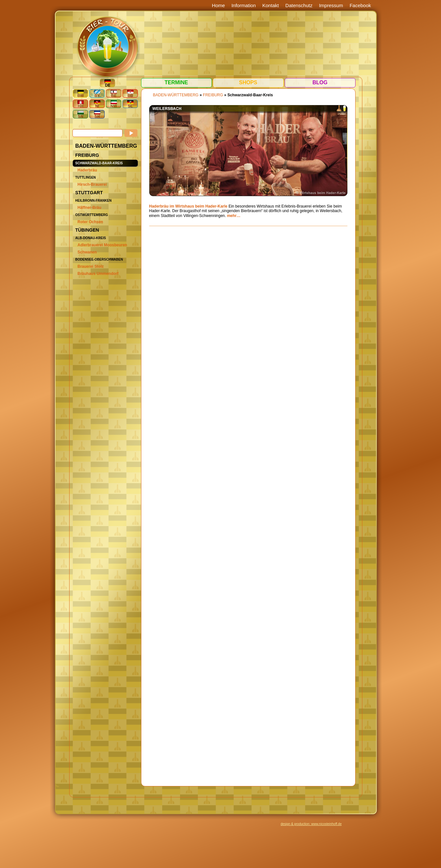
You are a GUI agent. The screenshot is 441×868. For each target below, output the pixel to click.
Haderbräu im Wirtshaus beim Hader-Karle (188, 206)
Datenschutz (299, 5)
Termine (176, 82)
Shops (248, 82)
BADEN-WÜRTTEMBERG (106, 146)
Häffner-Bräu (90, 208)
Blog (320, 82)
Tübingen (87, 230)
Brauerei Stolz (91, 266)
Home (218, 5)
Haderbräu (87, 170)
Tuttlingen (86, 177)
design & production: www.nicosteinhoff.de (311, 824)
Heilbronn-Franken (94, 201)
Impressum (331, 5)
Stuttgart (89, 193)
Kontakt (271, 5)
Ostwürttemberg (92, 215)
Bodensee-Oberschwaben (99, 259)
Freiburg (87, 155)
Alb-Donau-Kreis (91, 238)
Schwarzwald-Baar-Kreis (99, 163)
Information (244, 5)
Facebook (360, 5)
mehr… (233, 216)
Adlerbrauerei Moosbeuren (103, 245)
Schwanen (87, 252)
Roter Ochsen (91, 222)
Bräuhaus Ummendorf (98, 274)
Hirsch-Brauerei (92, 184)
